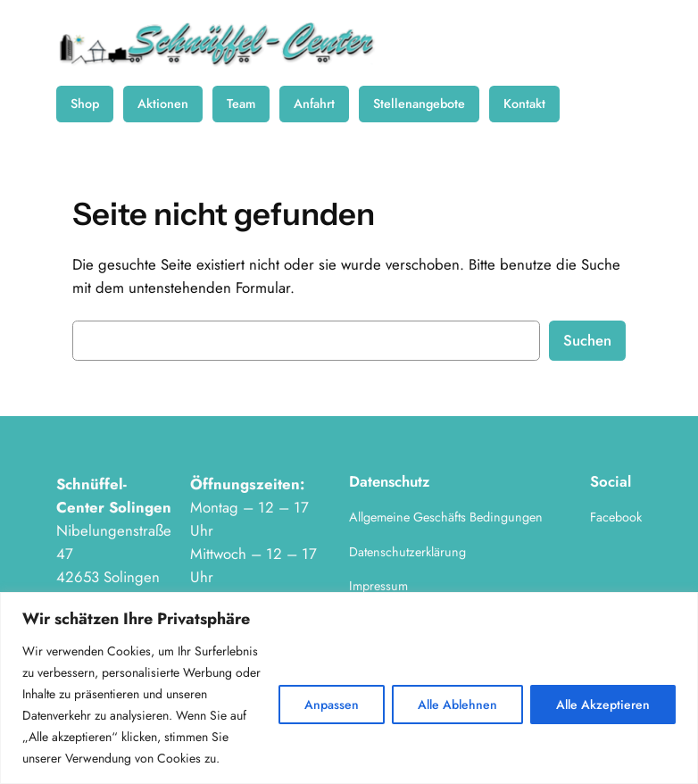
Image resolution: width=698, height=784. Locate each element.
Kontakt (524, 104)
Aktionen (163, 104)
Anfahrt (314, 104)
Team (241, 104)
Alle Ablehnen (457, 705)
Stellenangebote (419, 104)
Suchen (587, 340)
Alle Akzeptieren (603, 705)
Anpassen (332, 705)
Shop (85, 104)
